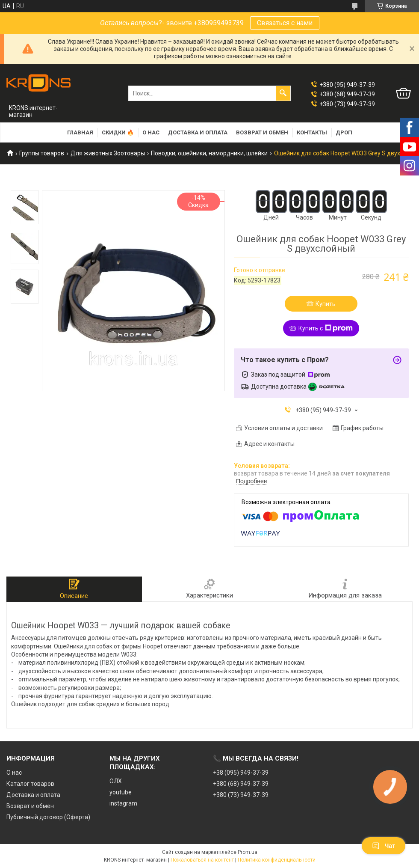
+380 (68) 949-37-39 (241, 784)
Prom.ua (248, 852)
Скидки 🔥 (118, 132)
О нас (151, 132)
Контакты (312, 132)
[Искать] (283, 93)
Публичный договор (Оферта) (48, 817)
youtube (121, 792)
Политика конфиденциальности (277, 860)
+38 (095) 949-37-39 (241, 773)
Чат (384, 846)
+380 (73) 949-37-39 (241, 795)
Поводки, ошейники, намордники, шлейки (209, 153)
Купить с (326, 328)
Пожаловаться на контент (202, 860)
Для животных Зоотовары (108, 153)
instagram (123, 803)
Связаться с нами (285, 23)
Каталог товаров (30, 784)
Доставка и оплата (198, 132)
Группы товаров (42, 153)
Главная (80, 132)
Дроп (344, 132)
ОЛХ (116, 781)
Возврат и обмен (262, 132)
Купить (326, 304)
